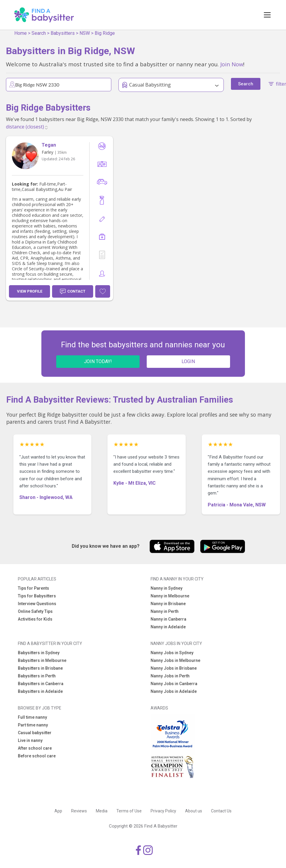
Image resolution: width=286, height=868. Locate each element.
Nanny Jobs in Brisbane (174, 668)
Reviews (79, 811)
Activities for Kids (35, 619)
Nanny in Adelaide (168, 627)
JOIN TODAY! (98, 361)
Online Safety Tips (35, 611)
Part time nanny (33, 725)
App (58, 811)
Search (39, 33)
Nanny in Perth (165, 611)
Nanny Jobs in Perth (170, 676)
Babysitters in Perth (37, 676)
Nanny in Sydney (167, 588)
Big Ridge (105, 33)
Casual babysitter (35, 733)
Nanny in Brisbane (168, 604)
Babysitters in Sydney (39, 653)
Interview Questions (37, 604)
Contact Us (221, 811)
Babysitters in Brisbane (40, 668)
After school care (35, 748)
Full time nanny (32, 717)
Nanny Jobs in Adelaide (174, 691)
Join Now (232, 64)
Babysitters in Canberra (41, 684)
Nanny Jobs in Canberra (174, 684)
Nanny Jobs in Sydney (172, 653)
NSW (85, 33)
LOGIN (188, 361)
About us (194, 811)
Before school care (37, 756)
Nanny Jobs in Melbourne (175, 660)
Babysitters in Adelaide (40, 691)
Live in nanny (30, 740)
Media (102, 811)
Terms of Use (129, 811)
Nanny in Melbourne (170, 596)
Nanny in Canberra (168, 619)
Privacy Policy (163, 811)
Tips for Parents (33, 588)
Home (21, 33)
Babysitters (63, 33)
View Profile (30, 291)
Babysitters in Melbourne (42, 660)
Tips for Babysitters (37, 596)
